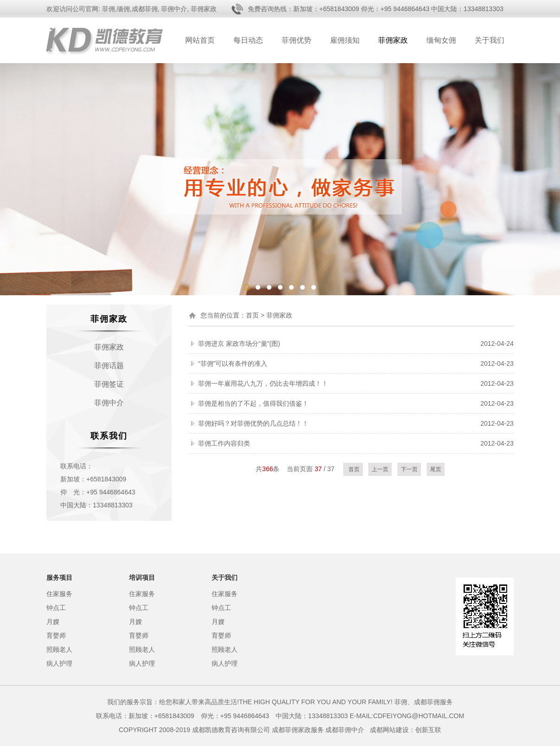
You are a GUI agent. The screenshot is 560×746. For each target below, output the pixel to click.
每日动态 (248, 40)
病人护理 (59, 663)
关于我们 (489, 40)
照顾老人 (59, 649)
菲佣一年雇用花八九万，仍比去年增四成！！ (263, 383)
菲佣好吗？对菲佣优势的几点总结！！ (253, 423)
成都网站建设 (389, 730)
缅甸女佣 (441, 40)
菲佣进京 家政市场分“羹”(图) (239, 344)
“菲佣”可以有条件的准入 (233, 363)
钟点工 (56, 608)
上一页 (380, 469)
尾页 (436, 469)
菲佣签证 (109, 384)
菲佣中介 (109, 403)
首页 (252, 315)
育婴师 (56, 636)
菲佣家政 (393, 40)
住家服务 (59, 594)
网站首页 (200, 40)
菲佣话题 (109, 366)
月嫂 (53, 622)
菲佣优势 (296, 40)
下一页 (409, 469)
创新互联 (428, 730)
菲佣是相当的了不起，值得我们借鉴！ (253, 403)
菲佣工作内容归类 (224, 443)
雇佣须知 (345, 40)
